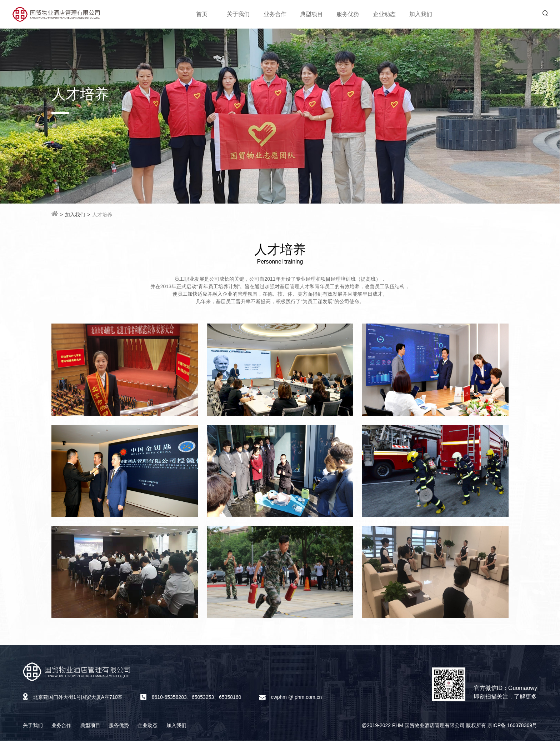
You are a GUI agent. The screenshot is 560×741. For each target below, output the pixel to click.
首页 (202, 14)
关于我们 (238, 14)
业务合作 (275, 14)
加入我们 (421, 14)
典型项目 (311, 14)
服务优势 (348, 14)
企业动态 (384, 14)
